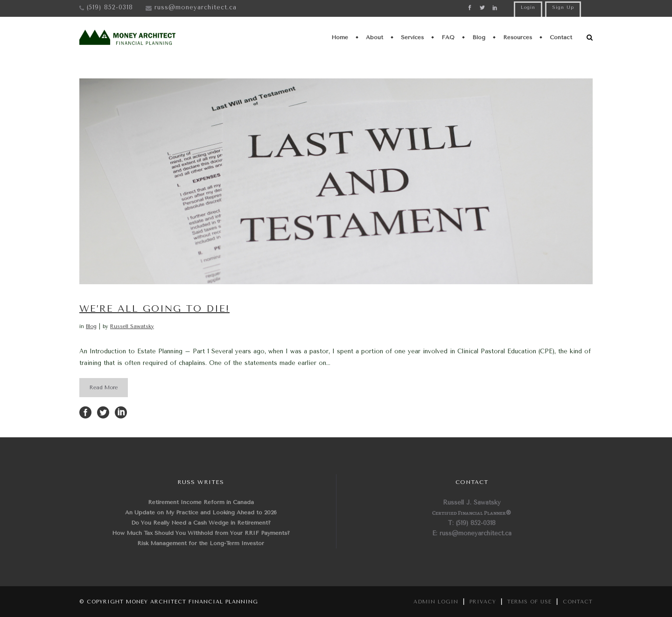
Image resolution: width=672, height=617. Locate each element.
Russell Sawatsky (132, 326)
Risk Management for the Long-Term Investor (201, 543)
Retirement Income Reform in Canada (201, 502)
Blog (91, 326)
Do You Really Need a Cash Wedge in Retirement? (201, 523)
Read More (104, 388)
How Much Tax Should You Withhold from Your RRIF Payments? (201, 533)
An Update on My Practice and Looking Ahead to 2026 (201, 512)
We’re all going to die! (154, 309)
